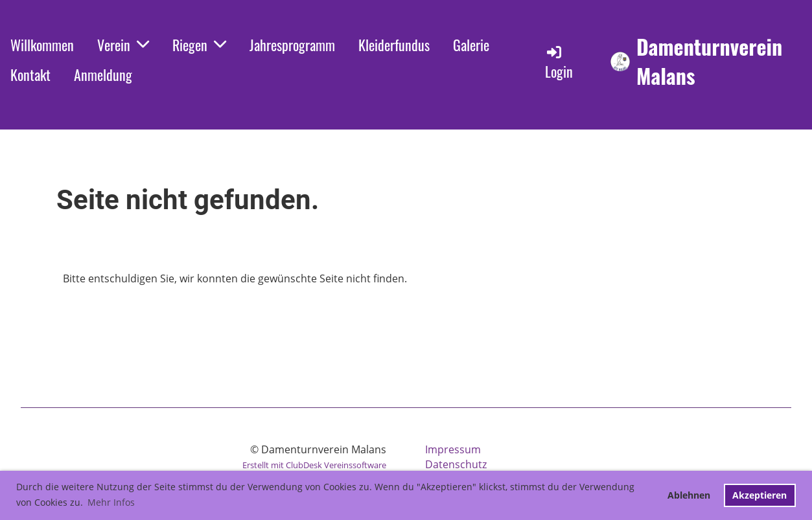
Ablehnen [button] (689, 495)
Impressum (453, 449)
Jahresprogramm (292, 45)
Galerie (471, 45)
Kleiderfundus (394, 45)
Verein (123, 45)
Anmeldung (103, 74)
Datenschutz (456, 464)
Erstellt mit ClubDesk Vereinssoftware (314, 465)
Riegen (199, 45)
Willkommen (42, 45)
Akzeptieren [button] (760, 495)
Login (559, 62)
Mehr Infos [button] (111, 502)
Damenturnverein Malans (709, 62)
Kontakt (30, 74)
